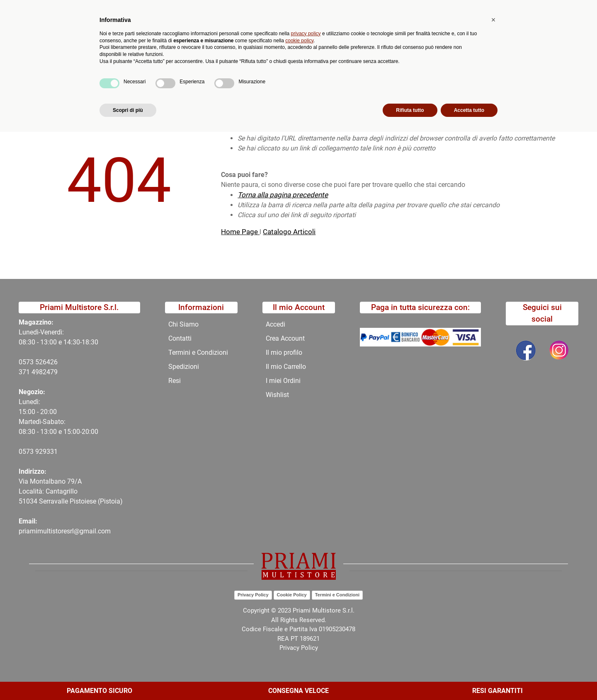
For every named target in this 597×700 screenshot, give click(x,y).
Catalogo (96, 69)
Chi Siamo (267, 69)
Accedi (275, 324)
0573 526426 (38, 362)
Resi (175, 381)
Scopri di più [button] (128, 678)
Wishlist (277, 395)
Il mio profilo (284, 352)
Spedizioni (184, 367)
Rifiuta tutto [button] (410, 678)
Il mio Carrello (286, 367)
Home (51, 88)
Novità (181, 69)
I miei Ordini (283, 381)
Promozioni (221, 69)
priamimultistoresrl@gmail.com (65, 531)
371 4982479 (38, 372)
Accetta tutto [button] (469, 678)
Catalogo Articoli (289, 232)
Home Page (240, 232)
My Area (569, 9)
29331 (48, 452)
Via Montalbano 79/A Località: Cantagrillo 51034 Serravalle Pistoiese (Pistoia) (71, 491)
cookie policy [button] (299, 608)
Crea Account (285, 338)
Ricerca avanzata (242, 40)
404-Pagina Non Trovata (106, 88)
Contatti (308, 69)
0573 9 (29, 452)
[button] (187, 40)
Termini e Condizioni (198, 352)
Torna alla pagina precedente (283, 195)
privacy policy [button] (306, 601)
